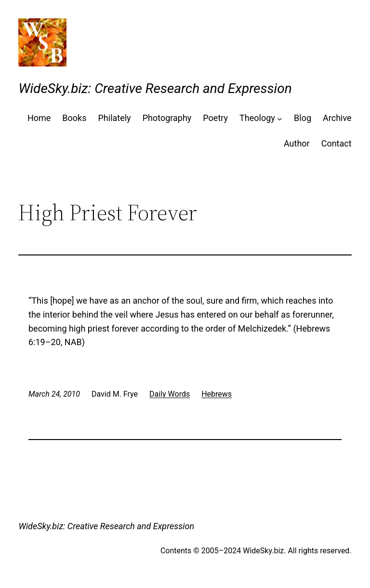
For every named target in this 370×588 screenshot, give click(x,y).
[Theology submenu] (280, 118)
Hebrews (217, 394)
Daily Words (170, 394)
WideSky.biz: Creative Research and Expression (155, 88)
